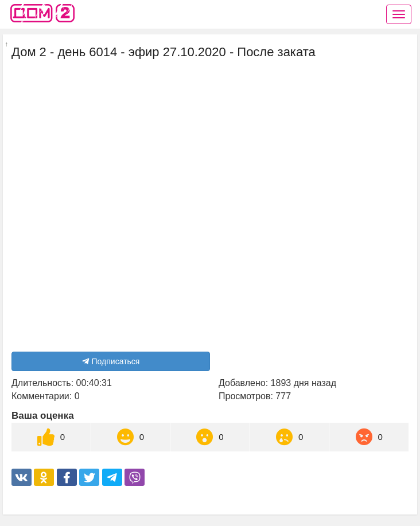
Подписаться (111, 361)
